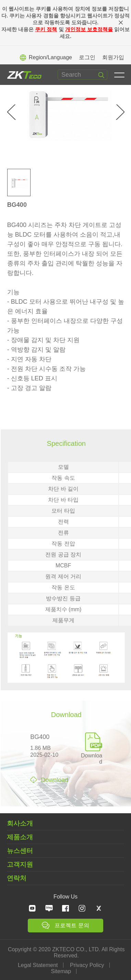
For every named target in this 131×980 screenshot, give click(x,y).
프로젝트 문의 (65, 925)
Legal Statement (38, 965)
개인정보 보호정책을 (89, 29)
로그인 (87, 57)
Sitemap (61, 971)
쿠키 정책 (46, 29)
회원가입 (113, 57)
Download (92, 756)
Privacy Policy (87, 965)
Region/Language (46, 58)
